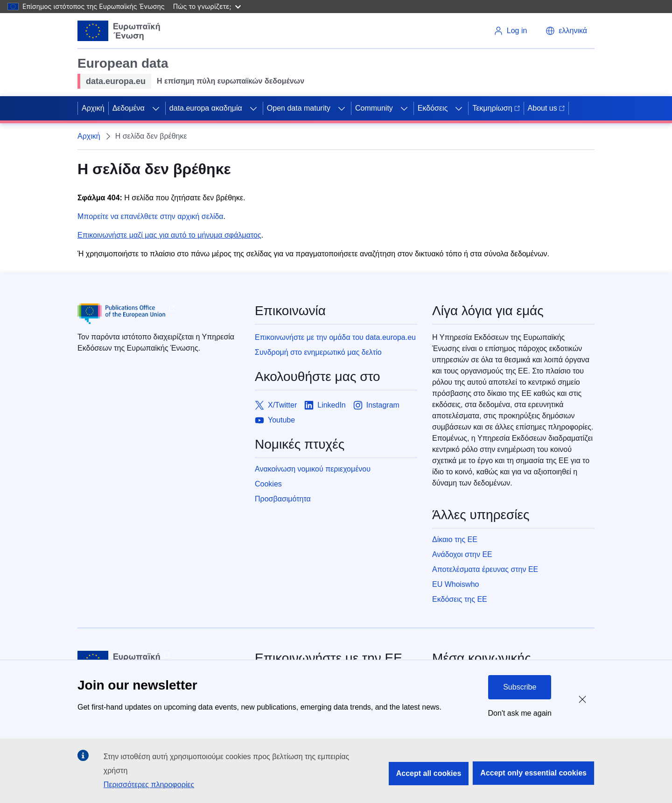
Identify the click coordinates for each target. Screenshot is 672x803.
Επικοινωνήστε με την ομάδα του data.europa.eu (335, 337)
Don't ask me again (520, 713)
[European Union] (119, 31)
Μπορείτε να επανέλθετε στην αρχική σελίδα (150, 216)
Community (374, 108)
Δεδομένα (129, 108)
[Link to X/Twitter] (276, 405)
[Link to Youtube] (275, 420)
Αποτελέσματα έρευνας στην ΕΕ (485, 569)
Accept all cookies (429, 773)
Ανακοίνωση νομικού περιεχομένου (313, 469)
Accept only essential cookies (533, 773)
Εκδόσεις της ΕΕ (460, 599)
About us (546, 108)
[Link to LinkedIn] (325, 405)
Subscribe (520, 687)
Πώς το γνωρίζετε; (207, 6)
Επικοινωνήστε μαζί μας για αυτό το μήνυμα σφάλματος (169, 235)
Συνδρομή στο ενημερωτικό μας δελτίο (318, 352)
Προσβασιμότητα (283, 499)
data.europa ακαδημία (206, 108)
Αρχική (93, 108)
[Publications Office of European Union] (159, 314)
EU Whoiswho (455, 584)
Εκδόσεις (433, 108)
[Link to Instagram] (376, 405)
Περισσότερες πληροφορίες (149, 785)
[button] (566, 31)
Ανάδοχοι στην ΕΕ (462, 554)
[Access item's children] (156, 108)
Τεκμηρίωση (496, 108)
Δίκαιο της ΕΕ (455, 539)
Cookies (268, 484)
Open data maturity (299, 108)
